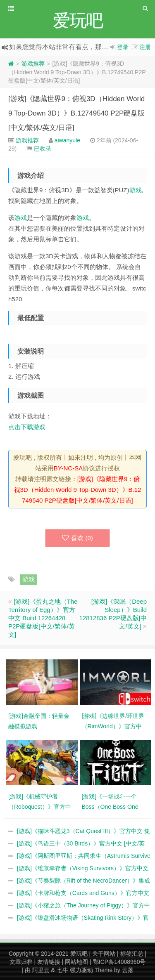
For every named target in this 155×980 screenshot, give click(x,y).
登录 (123, 47)
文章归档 (21, 962)
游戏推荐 (33, 64)
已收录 (43, 149)
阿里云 (41, 970)
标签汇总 (132, 954)
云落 (128, 970)
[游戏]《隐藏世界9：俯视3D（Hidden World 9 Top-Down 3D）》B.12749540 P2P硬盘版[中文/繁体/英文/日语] (76, 113)
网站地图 (76, 962)
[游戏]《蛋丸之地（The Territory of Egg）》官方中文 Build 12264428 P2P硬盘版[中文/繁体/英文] (43, 618)
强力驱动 (81, 970)
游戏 (136, 190)
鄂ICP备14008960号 (119, 962)
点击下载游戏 (27, 427)
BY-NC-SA (68, 468)
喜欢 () (77, 538)
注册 (145, 47)
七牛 (62, 970)
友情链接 (49, 962)
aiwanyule (67, 140)
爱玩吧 (79, 954)
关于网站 (104, 954)
